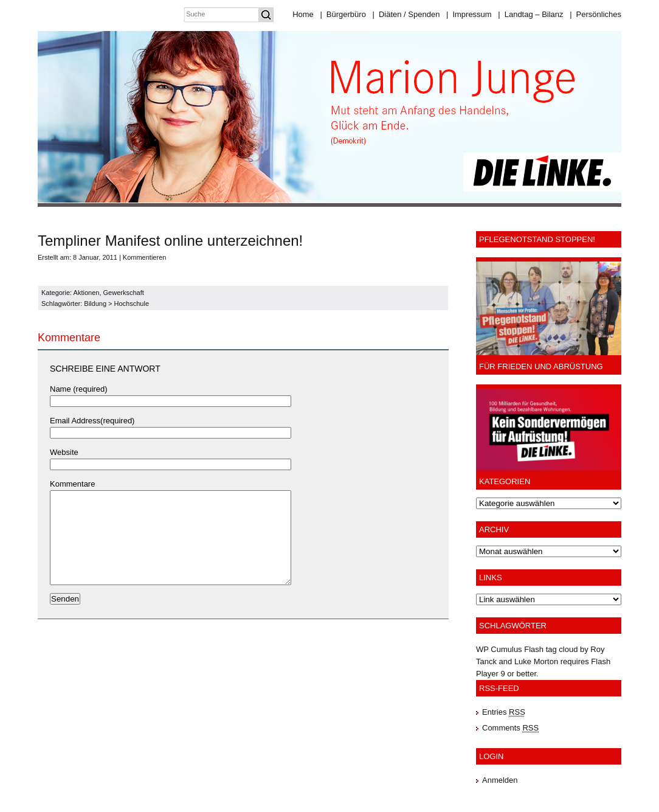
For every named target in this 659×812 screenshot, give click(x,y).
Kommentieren (145, 257)
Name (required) (79, 389)
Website (64, 452)
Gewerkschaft (124, 293)
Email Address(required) (92, 421)
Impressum (469, 14)
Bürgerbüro (343, 14)
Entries (504, 712)
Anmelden (500, 780)
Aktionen (87, 293)
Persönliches (595, 14)
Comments (510, 728)
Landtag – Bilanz (530, 14)
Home (303, 14)
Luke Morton (536, 661)
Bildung (95, 304)
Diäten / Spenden (406, 14)
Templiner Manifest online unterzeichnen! (170, 241)
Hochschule (132, 304)
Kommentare (72, 484)
